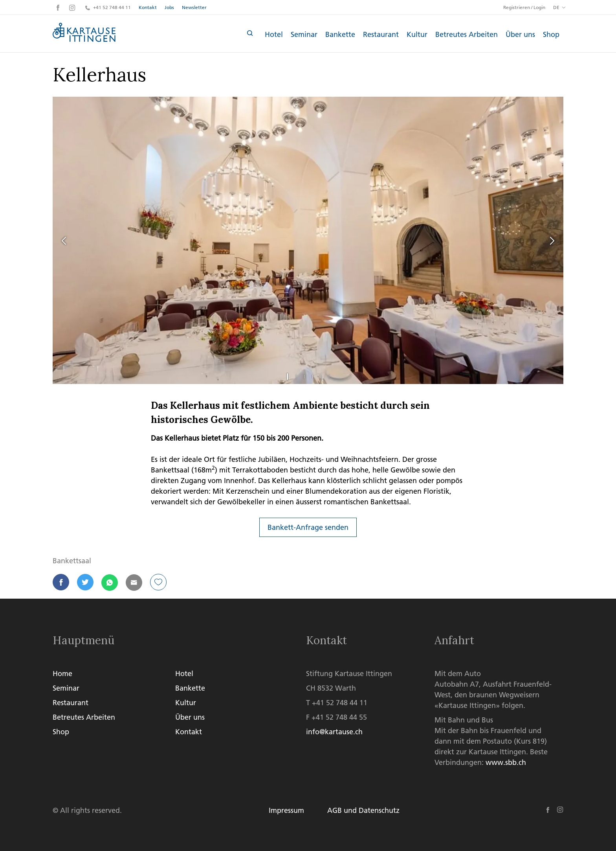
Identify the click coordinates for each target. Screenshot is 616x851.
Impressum (286, 810)
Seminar (304, 34)
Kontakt (148, 7)
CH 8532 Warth (331, 688)
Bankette (340, 34)
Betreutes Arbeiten (467, 34)
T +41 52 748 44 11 (337, 703)
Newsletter (194, 7)
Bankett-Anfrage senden (308, 527)
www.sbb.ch (506, 762)
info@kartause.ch (334, 732)
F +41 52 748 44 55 (336, 717)
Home (62, 674)
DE (556, 7)
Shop (551, 34)
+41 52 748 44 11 (108, 7)
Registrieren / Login (524, 7)
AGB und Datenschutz (364, 810)
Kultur (417, 34)
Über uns (520, 34)
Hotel (274, 34)
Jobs (169, 7)
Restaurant (381, 34)
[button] (61, 583)
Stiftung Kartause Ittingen (349, 674)
